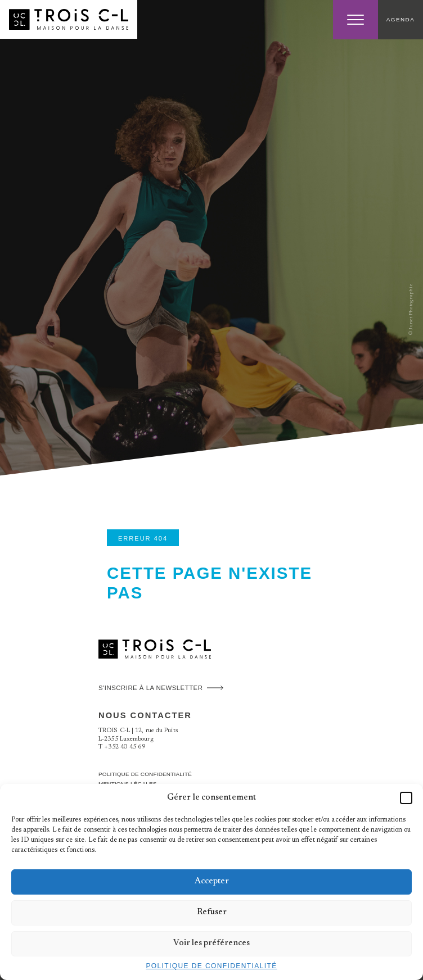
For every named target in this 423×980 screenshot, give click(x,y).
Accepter (212, 881)
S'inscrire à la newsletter (150, 688)
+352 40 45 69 (125, 747)
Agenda (400, 19)
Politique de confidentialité (211, 966)
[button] (406, 798)
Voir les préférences (211, 943)
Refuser (212, 912)
